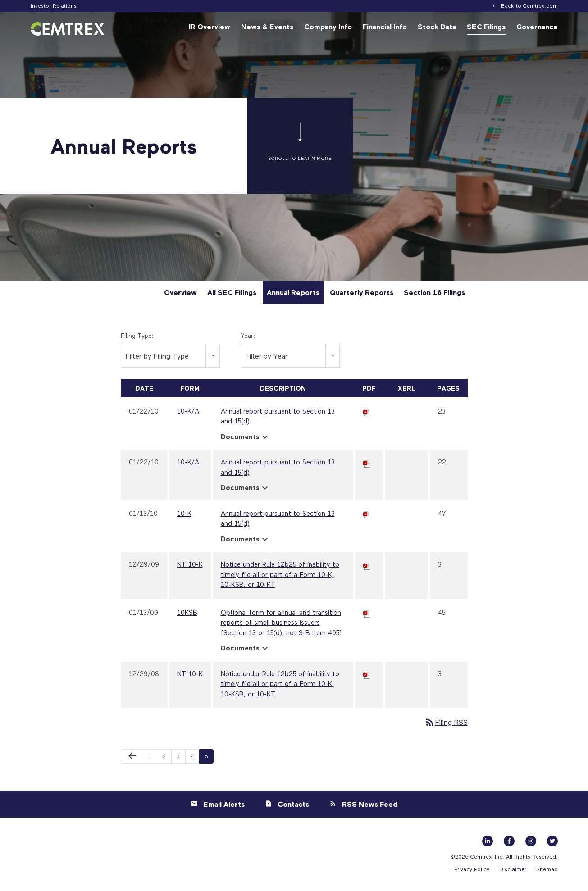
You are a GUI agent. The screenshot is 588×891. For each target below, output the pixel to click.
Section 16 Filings (434, 294)
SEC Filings (486, 27)
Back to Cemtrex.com (529, 5)
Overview (180, 294)
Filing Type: (137, 337)
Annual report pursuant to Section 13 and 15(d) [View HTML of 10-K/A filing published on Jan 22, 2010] (278, 417)
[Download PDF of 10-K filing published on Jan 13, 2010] (367, 514)
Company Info (328, 27)
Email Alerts (224, 805)
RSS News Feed (370, 805)
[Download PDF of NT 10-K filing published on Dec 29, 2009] (367, 566)
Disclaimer (513, 870)
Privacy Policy (472, 870)
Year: (248, 337)
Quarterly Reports (362, 294)
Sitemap (547, 870)
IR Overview (210, 27)
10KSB (187, 614)
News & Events (267, 27)
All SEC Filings (232, 294)
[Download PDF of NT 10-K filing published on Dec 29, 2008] (367, 675)
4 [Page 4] (195, 760)
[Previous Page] (132, 758)
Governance (537, 27)
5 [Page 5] (209, 760)
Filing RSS (446, 724)
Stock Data (437, 27)
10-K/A (188, 412)
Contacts (293, 805)
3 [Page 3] (181, 760)
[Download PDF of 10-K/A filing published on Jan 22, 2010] (367, 412)
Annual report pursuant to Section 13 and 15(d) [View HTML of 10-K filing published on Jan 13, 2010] (278, 520)
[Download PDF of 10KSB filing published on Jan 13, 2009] (367, 614)
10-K (184, 514)
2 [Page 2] (167, 760)
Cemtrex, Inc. (487, 858)
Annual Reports (293, 294)
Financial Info (385, 27)
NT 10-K (190, 566)
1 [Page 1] (153, 760)
